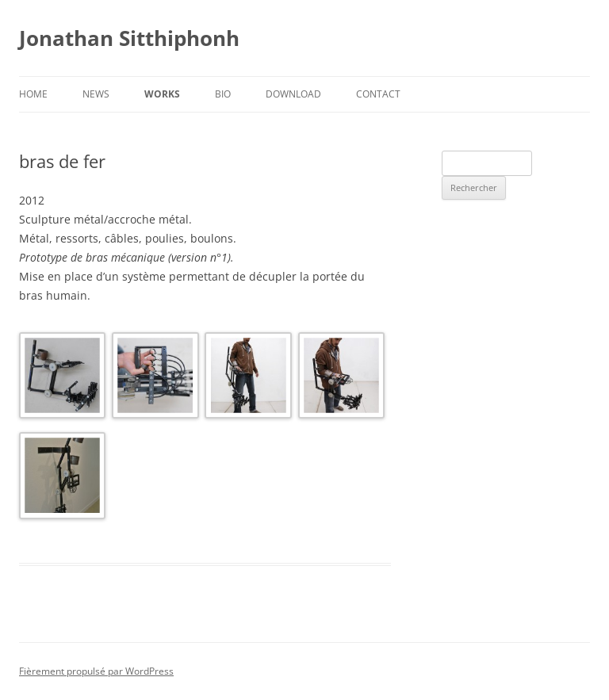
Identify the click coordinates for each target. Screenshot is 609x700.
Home (33, 94)
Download (293, 94)
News (96, 94)
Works (162, 94)
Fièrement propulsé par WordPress (96, 671)
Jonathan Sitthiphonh (129, 38)
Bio (223, 94)
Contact (378, 94)
